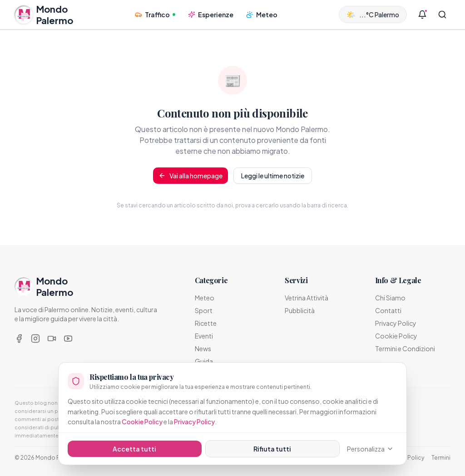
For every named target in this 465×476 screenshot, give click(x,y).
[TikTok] (52, 339)
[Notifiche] (422, 15)
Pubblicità (300, 310)
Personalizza (370, 449)
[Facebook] (19, 339)
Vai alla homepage (190, 176)
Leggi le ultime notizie (273, 176)
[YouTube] (68, 339)
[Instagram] (35, 339)
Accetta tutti (134, 449)
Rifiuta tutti (272, 449)
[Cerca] (442, 15)
